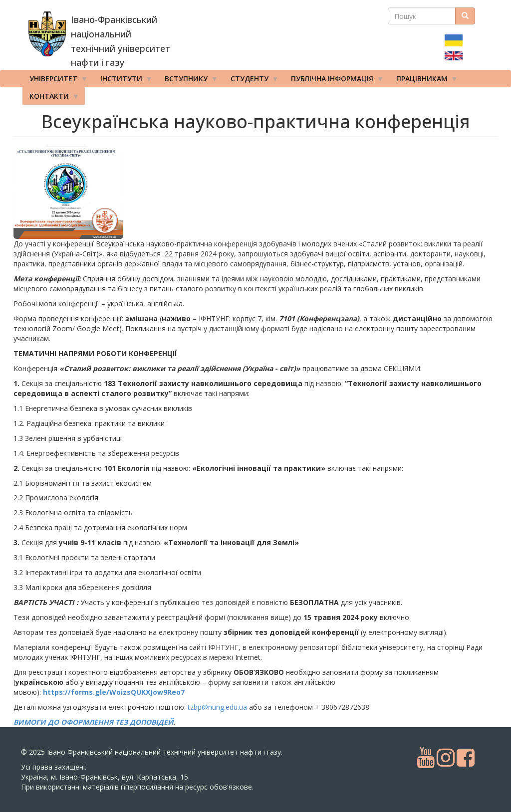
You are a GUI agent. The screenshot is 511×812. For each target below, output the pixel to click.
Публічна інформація (334, 81)
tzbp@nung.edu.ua (217, 707)
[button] (93, 193)
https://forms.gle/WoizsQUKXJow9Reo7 (114, 692)
